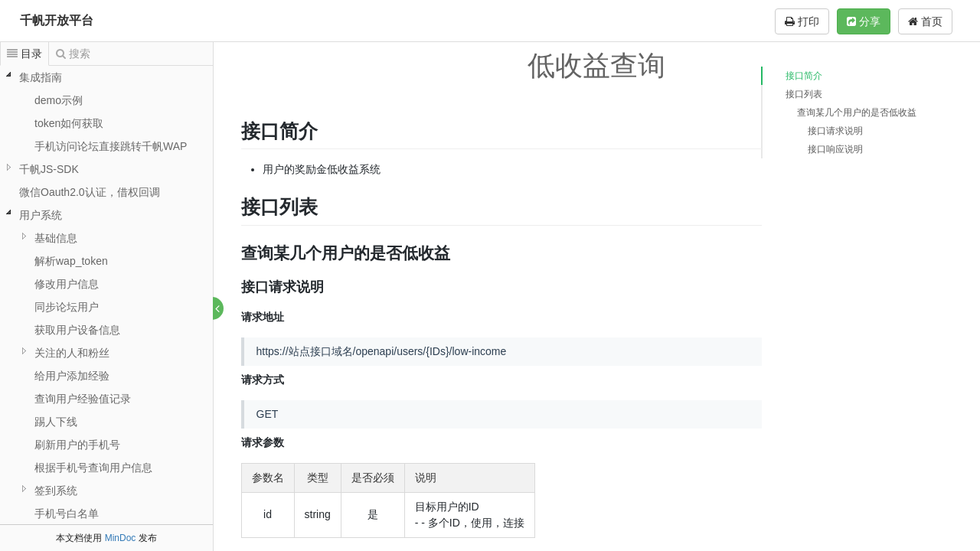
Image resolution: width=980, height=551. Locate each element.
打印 (802, 21)
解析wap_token (71, 261)
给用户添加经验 (72, 376)
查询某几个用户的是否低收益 (857, 112)
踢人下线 (56, 422)
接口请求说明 (835, 131)
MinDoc (121, 538)
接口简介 (804, 76)
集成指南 (41, 77)
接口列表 (804, 94)
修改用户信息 (67, 284)
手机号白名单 (67, 514)
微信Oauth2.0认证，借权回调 (90, 192)
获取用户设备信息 (77, 330)
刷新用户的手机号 (77, 445)
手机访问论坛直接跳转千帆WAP (111, 146)
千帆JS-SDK (49, 169)
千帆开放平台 (57, 20)
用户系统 (41, 215)
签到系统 (56, 491)
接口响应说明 (835, 149)
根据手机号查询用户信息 (93, 468)
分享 (864, 21)
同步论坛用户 (67, 307)
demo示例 (59, 100)
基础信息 (56, 238)
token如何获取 (69, 123)
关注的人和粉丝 (72, 353)
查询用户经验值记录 (83, 399)
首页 (925, 21)
